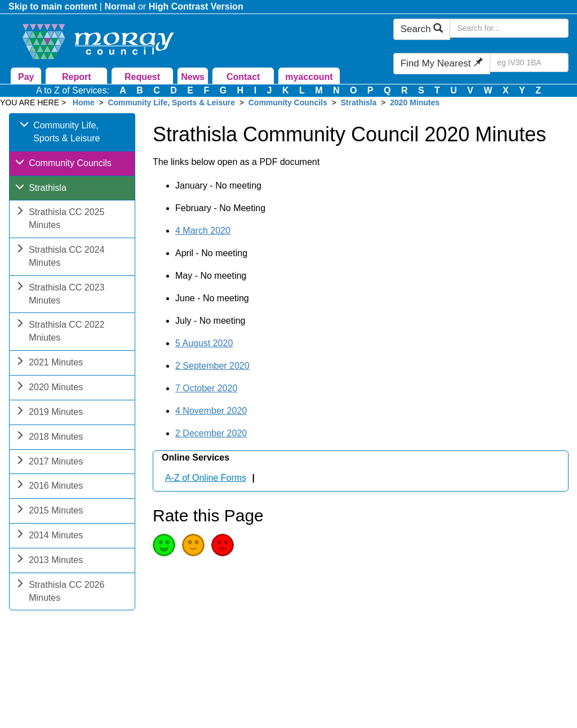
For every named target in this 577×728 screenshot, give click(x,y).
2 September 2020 (212, 366)
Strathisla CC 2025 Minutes (60, 220)
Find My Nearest (442, 63)
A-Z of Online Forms (206, 478)
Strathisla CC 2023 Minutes (60, 295)
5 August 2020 (204, 343)
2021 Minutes (49, 363)
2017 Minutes (49, 463)
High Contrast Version (196, 6)
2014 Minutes (49, 536)
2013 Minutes (49, 561)
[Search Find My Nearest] (529, 62)
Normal (120, 6)
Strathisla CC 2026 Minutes (60, 592)
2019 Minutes (49, 413)
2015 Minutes (49, 512)
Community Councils (288, 102)
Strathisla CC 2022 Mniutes (60, 332)
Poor (223, 545)
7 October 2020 (206, 388)
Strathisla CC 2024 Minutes (60, 257)
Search (422, 29)
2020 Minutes (415, 102)
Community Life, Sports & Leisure (171, 102)
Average (193, 545)
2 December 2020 (211, 433)
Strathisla (359, 102)
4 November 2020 (211, 411)
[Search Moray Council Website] (509, 28)
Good (164, 545)
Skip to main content (53, 6)
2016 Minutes (49, 487)
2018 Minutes (49, 438)
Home (84, 102)
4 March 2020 (203, 231)
